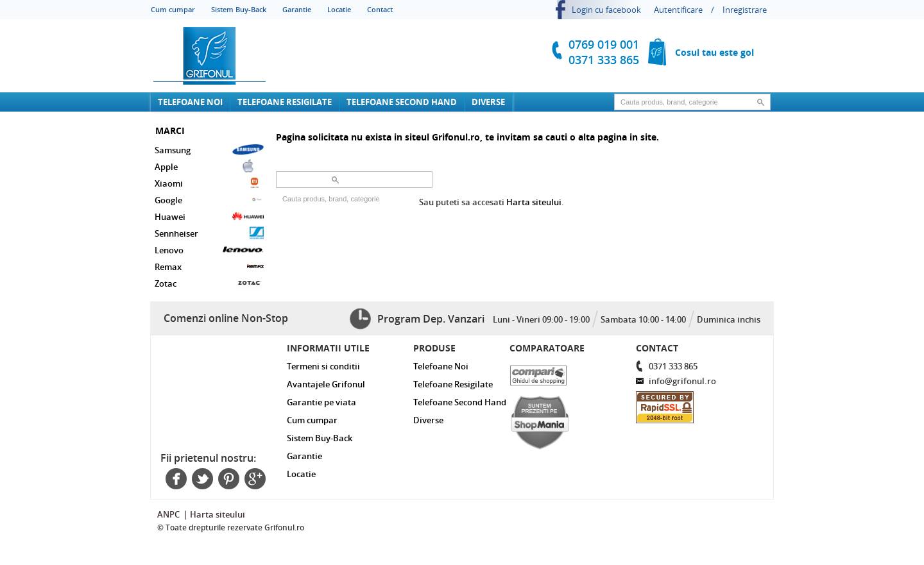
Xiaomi (209, 183)
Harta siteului (534, 202)
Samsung (209, 149)
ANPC (168, 514)
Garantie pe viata (321, 402)
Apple (209, 166)
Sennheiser (209, 233)
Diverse (488, 102)
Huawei (209, 216)
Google (209, 199)
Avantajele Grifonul (326, 384)
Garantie (297, 9)
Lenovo (209, 249)
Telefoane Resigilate (285, 102)
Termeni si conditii (323, 366)
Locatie (339, 9)
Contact (380, 9)
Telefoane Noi (190, 102)
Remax (209, 266)
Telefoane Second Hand (402, 102)
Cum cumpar (173, 9)
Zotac (209, 283)
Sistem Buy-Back (239, 9)
